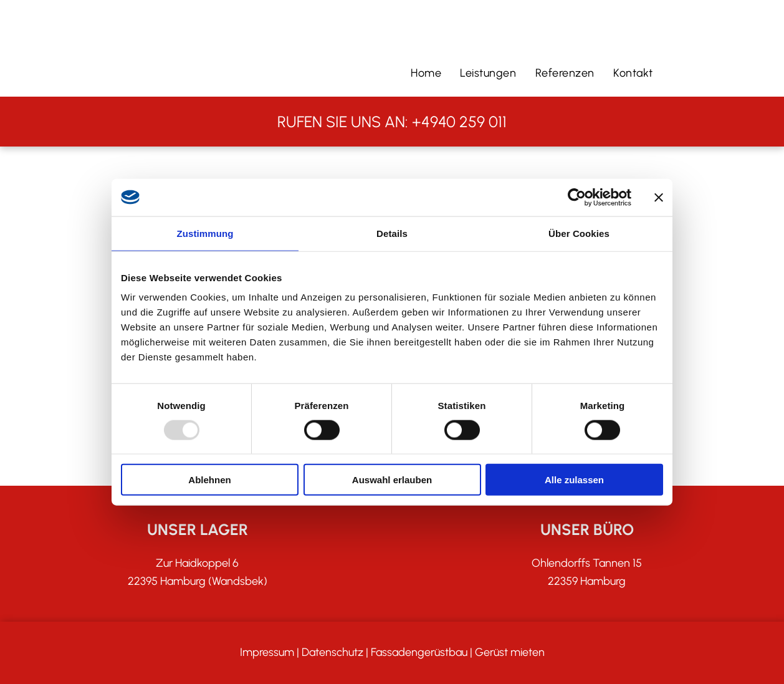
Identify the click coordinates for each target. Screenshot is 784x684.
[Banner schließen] (659, 197)
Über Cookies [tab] (579, 233)
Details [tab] (392, 233)
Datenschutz (332, 652)
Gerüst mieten (510, 652)
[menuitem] (426, 73)
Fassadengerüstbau (419, 652)
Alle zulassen (574, 480)
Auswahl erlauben (392, 480)
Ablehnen (209, 480)
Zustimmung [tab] (205, 233)
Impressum (267, 652)
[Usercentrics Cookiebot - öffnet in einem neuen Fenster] (577, 197)
